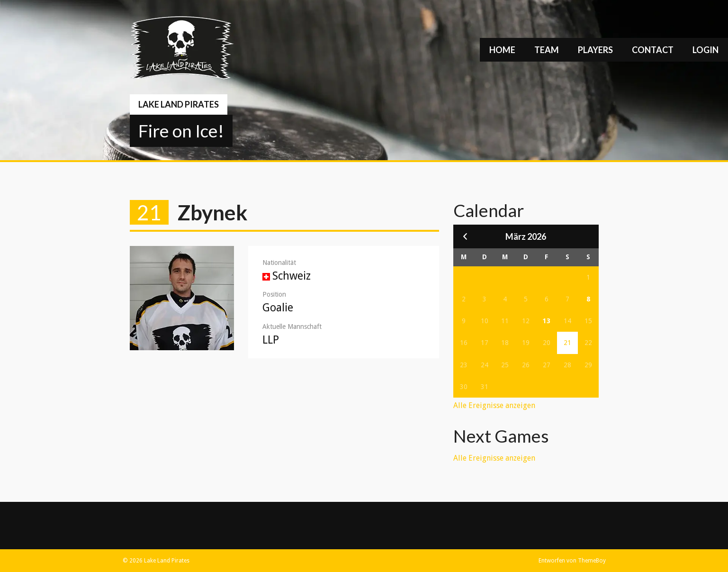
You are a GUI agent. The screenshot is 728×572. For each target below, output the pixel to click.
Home (502, 50)
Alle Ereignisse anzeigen (494, 405)
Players (595, 50)
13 (547, 321)
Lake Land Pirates (179, 104)
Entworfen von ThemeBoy (572, 561)
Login (706, 50)
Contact (653, 50)
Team (547, 50)
